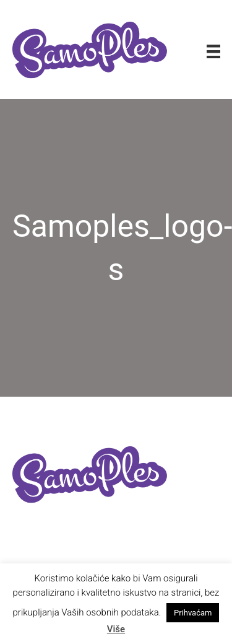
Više (116, 629)
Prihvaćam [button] (193, 613)
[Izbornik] (213, 51)
